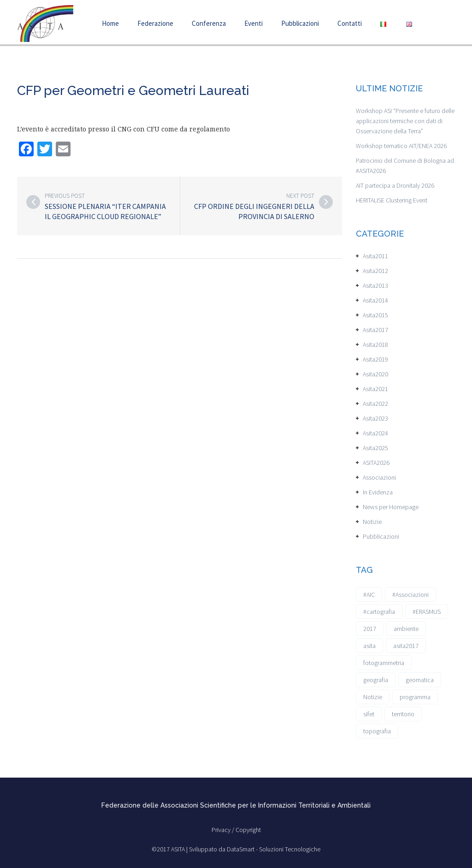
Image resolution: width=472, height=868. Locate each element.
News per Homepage (391, 507)
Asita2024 (375, 433)
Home (110, 23)
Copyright (248, 830)
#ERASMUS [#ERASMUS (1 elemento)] (427, 612)
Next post (300, 196)
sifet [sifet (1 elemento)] (369, 714)
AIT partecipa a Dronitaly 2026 (395, 185)
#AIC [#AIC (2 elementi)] (369, 595)
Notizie (372, 522)
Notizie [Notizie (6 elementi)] (373, 697)
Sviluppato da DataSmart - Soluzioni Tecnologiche (255, 849)
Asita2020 (375, 374)
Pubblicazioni (300, 23)
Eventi (254, 23)
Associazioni (379, 477)
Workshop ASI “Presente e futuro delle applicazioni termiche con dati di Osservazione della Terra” (405, 121)
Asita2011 (375, 256)
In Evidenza (378, 492)
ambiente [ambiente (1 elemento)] (406, 629)
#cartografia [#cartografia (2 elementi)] (379, 612)
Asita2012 (375, 271)
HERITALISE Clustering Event (392, 200)
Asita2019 (375, 359)
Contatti (350, 23)
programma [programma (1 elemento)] (415, 697)
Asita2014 (375, 300)
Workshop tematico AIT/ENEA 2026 (401, 146)
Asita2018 (375, 345)
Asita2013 (375, 285)
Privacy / (224, 830)
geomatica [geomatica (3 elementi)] (420, 680)
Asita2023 (375, 418)
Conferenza (209, 23)
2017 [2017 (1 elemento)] (370, 629)
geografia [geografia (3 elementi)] (376, 680)
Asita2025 (375, 448)
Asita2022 (375, 404)
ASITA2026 (376, 463)
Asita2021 (375, 389)
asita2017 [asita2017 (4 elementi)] (406, 646)
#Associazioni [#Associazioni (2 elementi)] (410, 595)
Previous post (65, 196)
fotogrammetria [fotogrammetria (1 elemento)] (384, 663)
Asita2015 (375, 315)
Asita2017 (375, 330)
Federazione (155, 23)
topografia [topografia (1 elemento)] (377, 731)
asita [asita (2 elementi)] (369, 646)
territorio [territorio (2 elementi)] (403, 714)
